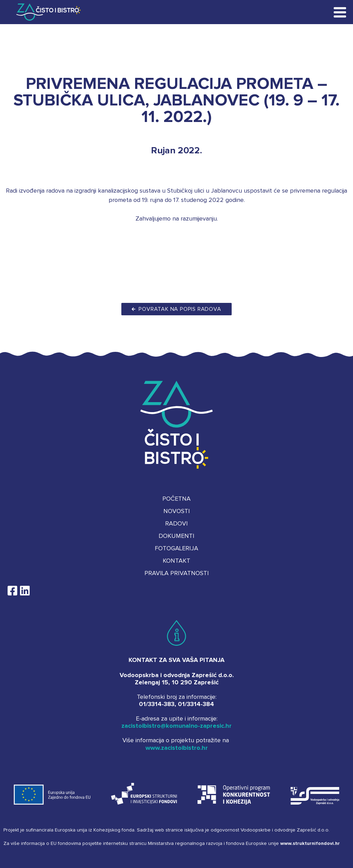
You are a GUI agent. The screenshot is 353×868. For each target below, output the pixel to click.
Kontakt (176, 561)
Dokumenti (176, 536)
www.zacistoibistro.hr (177, 748)
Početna (176, 499)
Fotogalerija (176, 549)
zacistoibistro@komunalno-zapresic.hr (176, 726)
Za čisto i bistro (43, 12)
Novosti (177, 511)
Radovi (176, 524)
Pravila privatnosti (177, 573)
